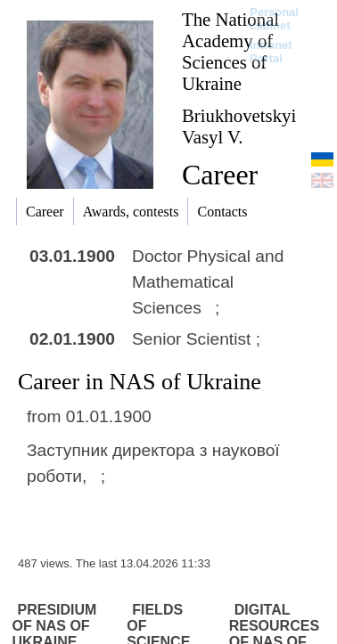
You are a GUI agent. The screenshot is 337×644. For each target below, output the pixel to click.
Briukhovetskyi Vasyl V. (239, 126)
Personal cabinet (274, 19)
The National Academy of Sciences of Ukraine (230, 51)
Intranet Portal (271, 52)
